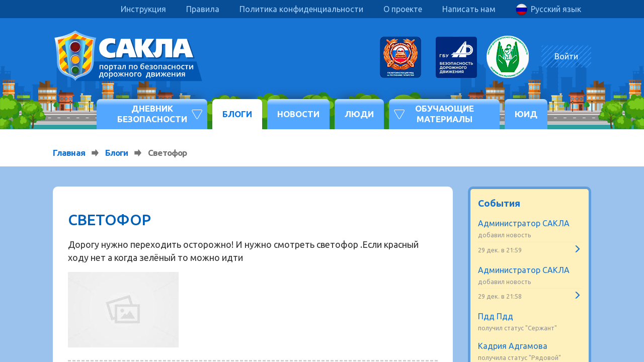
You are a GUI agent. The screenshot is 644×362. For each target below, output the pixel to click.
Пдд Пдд (496, 316)
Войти (566, 56)
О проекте (403, 9)
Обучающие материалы (445, 113)
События (499, 203)
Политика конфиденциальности (301, 9)
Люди (359, 114)
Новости (298, 114)
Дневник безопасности (152, 113)
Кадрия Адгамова (513, 346)
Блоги (237, 114)
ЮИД (526, 114)
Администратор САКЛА (524, 223)
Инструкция (143, 9)
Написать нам (469, 9)
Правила (203, 9)
